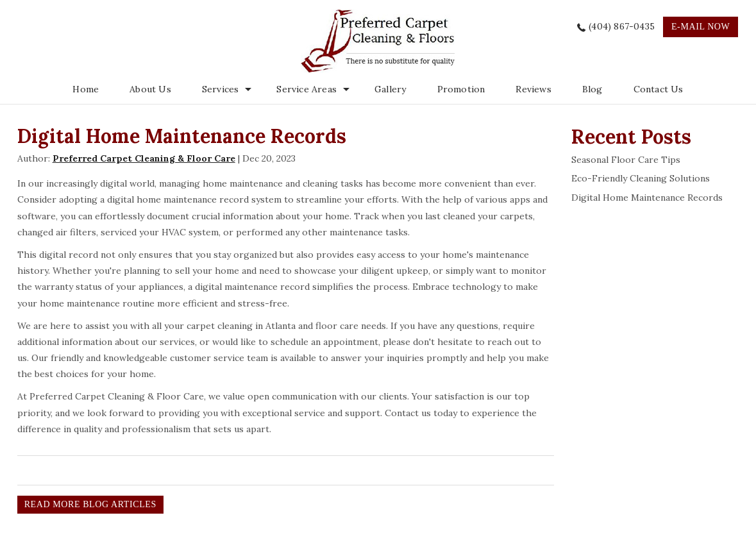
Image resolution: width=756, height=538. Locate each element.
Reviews (533, 89)
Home (86, 89)
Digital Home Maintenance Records (647, 198)
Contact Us (659, 89)
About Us (150, 89)
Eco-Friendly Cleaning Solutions (641, 178)
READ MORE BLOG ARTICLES (90, 504)
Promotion (461, 89)
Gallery (390, 89)
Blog (592, 89)
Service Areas (307, 89)
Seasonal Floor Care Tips (626, 160)
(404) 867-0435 (622, 26)
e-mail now (701, 27)
